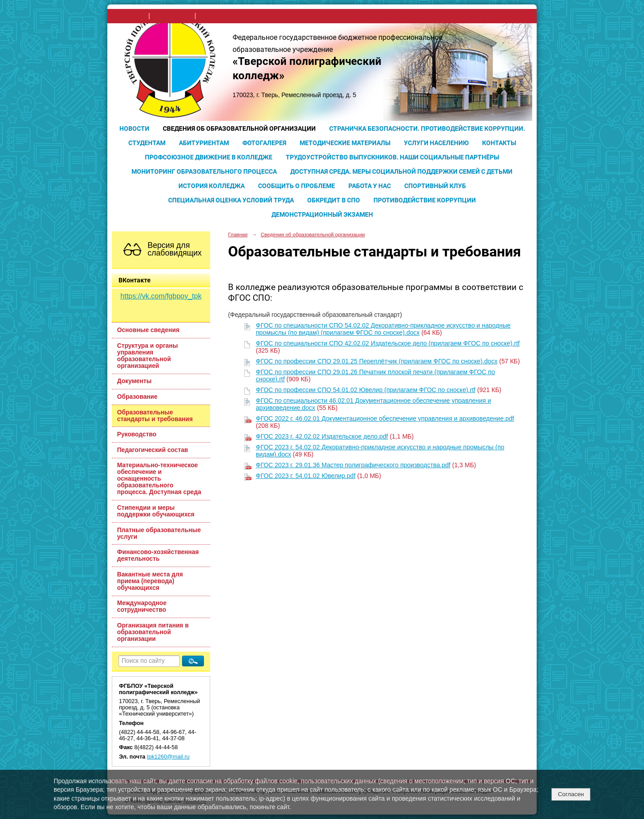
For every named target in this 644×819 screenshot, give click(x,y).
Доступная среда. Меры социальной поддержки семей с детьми (401, 171)
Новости (134, 128)
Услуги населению (436, 143)
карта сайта (214, 16)
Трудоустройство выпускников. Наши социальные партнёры (392, 157)
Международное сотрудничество (142, 606)
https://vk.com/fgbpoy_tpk (161, 296)
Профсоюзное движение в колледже (209, 157)
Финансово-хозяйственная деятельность (158, 555)
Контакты (499, 143)
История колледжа (212, 186)
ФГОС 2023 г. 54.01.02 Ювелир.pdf (306, 476)
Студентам (147, 143)
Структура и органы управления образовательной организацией (148, 356)
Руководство (137, 434)
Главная (238, 235)
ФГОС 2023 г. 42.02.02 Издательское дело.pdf (322, 436)
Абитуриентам (204, 143)
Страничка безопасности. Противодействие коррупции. (427, 128)
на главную (131, 16)
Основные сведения (148, 330)
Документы (134, 381)
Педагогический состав (153, 450)
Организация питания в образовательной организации (153, 632)
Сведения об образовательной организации (239, 128)
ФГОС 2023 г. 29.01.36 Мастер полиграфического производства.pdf (353, 465)
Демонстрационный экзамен (322, 214)
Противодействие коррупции (425, 200)
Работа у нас (370, 186)
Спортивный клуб (435, 186)
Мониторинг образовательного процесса (204, 171)
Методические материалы (345, 143)
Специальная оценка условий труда (231, 200)
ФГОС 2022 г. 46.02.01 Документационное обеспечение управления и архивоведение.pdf (385, 418)
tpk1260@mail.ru (168, 757)
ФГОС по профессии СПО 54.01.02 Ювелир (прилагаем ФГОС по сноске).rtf (366, 390)
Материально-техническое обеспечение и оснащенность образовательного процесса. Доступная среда (159, 479)
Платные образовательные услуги (159, 533)
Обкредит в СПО (334, 200)
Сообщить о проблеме (297, 186)
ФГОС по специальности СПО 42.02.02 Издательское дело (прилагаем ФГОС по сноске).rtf (388, 343)
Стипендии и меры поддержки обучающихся (156, 511)
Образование (137, 397)
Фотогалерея (264, 143)
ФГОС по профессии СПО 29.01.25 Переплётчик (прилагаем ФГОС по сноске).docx (377, 361)
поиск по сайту (172, 16)
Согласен (571, 794)
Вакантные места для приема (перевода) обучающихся (150, 581)
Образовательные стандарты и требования (155, 416)
